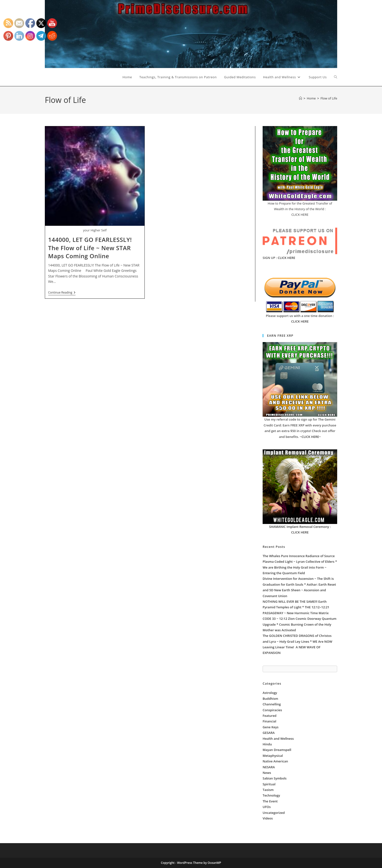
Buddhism (270, 699)
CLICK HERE (286, 258)
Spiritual (269, 784)
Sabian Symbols (275, 778)
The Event (270, 801)
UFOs (267, 807)
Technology (271, 795)
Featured (270, 716)
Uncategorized (274, 813)
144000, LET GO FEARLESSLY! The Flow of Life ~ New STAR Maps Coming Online (90, 248)
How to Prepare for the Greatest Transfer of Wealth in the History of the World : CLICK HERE (300, 209)
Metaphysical (273, 756)
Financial (269, 721)
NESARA (269, 767)
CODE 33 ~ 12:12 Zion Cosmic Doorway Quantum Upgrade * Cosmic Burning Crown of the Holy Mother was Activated (300, 624)
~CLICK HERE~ (310, 437)
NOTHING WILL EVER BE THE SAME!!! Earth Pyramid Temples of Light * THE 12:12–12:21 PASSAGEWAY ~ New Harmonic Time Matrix (296, 607)
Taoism (268, 790)
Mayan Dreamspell (277, 750)
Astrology (270, 693)
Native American (275, 761)
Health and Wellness (278, 739)
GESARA (269, 733)
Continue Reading (62, 293)
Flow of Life (329, 98)
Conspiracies (272, 710)
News (267, 773)
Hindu (267, 744)
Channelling (272, 704)
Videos (268, 818)
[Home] (301, 98)
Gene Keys (271, 727)
